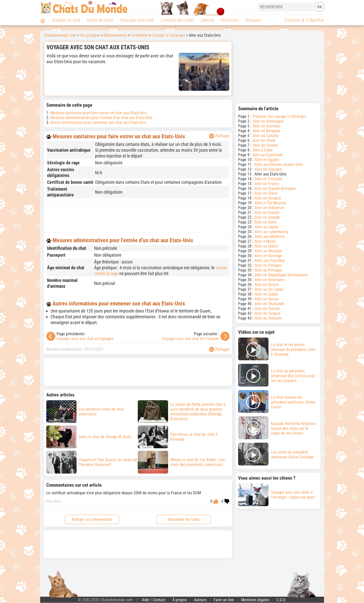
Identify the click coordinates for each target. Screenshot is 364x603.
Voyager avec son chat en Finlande (191, 339)
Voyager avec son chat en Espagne (85, 339)
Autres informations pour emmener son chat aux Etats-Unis (98, 122)
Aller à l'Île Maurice (270, 203)
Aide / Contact (154, 600)
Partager (219, 136)
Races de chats (100, 20)
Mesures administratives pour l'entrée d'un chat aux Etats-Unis (101, 118)
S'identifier (315, 20)
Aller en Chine (264, 140)
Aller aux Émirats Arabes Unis (279, 164)
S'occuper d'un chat (137, 20)
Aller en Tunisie (267, 309)
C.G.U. (281, 600)
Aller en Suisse (267, 299)
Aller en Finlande (268, 179)
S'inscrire (293, 20)
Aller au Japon (266, 227)
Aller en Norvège (268, 256)
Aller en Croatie (265, 145)
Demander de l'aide (184, 519)
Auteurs (200, 600)
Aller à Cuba (263, 150)
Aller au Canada (266, 136)
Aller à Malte (265, 241)
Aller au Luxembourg (271, 232)
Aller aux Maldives (270, 237)
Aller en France (267, 184)
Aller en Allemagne (268, 121)
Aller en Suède (266, 294)
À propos (180, 600)
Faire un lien (224, 600)
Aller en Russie (267, 285)
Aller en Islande (267, 217)
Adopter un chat (66, 20)
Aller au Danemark (268, 155)
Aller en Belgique (267, 131)
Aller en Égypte (267, 160)
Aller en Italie (266, 222)
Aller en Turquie (267, 313)
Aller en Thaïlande (269, 304)
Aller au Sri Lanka (269, 289)
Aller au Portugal (268, 270)
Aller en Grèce (266, 193)
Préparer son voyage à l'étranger (279, 116)
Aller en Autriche (266, 126)
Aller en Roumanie (270, 280)
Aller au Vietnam (268, 318)
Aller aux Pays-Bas (270, 261)
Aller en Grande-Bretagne (275, 188)
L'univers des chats (177, 20)
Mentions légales (255, 600)
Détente (207, 20)
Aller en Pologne (268, 265)
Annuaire (253, 20)
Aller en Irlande (267, 213)
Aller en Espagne (268, 169)
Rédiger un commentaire (92, 519)
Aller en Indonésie (269, 208)
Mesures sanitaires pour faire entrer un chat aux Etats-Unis (98, 113)
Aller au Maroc (266, 246)
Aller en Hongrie (268, 198)
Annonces (230, 20)
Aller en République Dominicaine (281, 275)
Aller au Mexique (268, 251)
